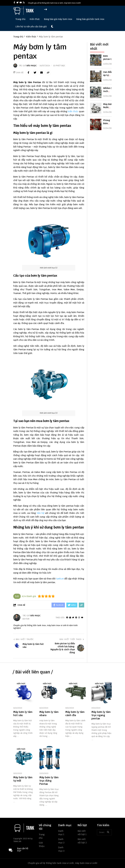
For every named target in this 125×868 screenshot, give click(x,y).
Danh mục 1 (61, 833)
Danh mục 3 (61, 849)
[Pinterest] (76, 618)
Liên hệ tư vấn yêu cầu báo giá (31, 27)
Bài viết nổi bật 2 (82, 841)
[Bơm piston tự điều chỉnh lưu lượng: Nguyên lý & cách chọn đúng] (96, 60)
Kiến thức (35, 19)
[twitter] (17, 3)
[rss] (24, 3)
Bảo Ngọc (32, 66)
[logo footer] (24, 828)
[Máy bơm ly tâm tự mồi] (23, 758)
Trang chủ (20, 19)
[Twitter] (73, 618)
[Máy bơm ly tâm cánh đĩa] (76, 692)
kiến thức (73, 111)
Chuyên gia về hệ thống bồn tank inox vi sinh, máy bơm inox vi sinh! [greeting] (54, 3)
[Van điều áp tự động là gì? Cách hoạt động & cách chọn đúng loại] (96, 76)
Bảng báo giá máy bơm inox (58, 19)
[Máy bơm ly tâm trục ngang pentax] (102, 692)
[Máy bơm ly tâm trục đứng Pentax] (50, 758)
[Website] (70, 618)
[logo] (24, 14)
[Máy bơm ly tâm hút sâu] (23, 692)
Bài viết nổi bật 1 (82, 833)
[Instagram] (79, 618)
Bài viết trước (24, 639)
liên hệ (41, 513)
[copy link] (48, 73)
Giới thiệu (42, 844)
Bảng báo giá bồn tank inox (90, 19)
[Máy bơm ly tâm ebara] (50, 692)
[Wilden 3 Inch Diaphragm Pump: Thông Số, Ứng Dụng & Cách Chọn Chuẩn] (96, 92)
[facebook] (14, 3)
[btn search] (108, 832)
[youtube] (21, 3)
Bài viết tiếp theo (72, 639)
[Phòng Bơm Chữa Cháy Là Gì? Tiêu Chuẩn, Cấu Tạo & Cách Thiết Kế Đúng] (96, 124)
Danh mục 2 (61, 841)
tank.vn (60, 579)
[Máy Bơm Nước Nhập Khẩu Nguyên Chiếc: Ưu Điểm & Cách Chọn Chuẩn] (96, 108)
